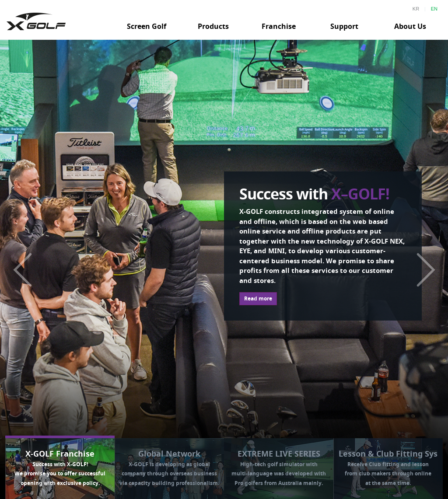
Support (344, 26)
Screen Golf (147, 26)
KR (416, 9)
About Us (410, 26)
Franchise (279, 26)
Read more (258, 298)
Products (213, 26)
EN (434, 9)
